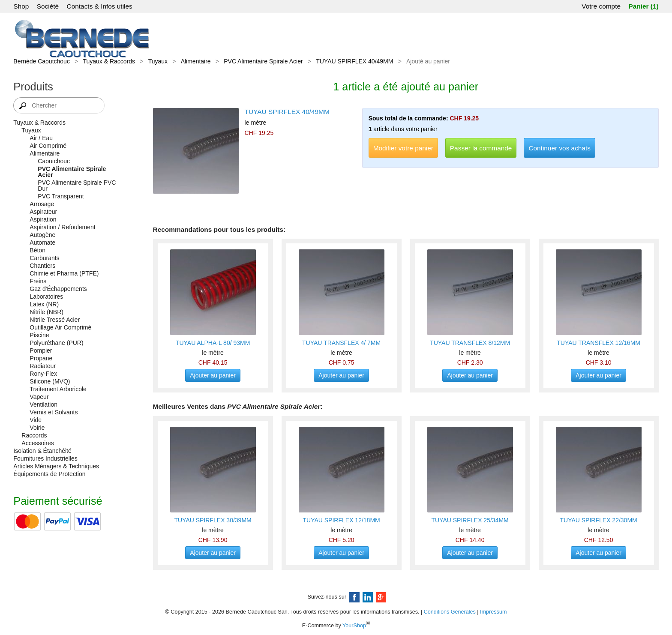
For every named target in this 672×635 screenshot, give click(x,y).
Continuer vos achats (559, 148)
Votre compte (601, 6)
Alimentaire (196, 61)
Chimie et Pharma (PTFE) (64, 273)
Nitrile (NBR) (46, 312)
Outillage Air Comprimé (60, 327)
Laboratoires (46, 297)
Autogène (42, 235)
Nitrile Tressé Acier (55, 320)
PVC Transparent (61, 196)
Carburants (44, 258)
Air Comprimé (48, 146)
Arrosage (42, 204)
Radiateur (43, 366)
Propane (41, 358)
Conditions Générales (450, 612)
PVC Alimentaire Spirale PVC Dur (77, 186)
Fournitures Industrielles (45, 458)
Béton (37, 250)
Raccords (34, 435)
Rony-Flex (43, 374)
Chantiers (42, 266)
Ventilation (43, 404)
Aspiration (43, 219)
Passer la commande (481, 148)
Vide (36, 420)
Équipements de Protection (49, 474)
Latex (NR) (44, 304)
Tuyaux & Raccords (109, 61)
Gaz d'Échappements (58, 289)
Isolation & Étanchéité (42, 451)
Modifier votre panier (403, 148)
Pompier (41, 350)
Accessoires (37, 443)
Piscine (39, 335)
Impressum (493, 612)
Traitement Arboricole (58, 389)
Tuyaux (158, 61)
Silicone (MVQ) (50, 381)
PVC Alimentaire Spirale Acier (263, 61)
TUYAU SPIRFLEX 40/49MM (354, 61)
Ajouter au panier (213, 375)
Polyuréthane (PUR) (56, 343)
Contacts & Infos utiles (100, 6)
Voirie (37, 428)
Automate (42, 243)
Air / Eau (41, 138)
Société (48, 6)
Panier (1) (643, 6)
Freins (38, 281)
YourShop (354, 626)
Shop (21, 6)
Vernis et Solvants (54, 412)
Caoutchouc (54, 161)
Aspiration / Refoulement (62, 227)
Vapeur (39, 397)
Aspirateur (43, 212)
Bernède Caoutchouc (42, 61)
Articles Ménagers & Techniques (56, 466)
